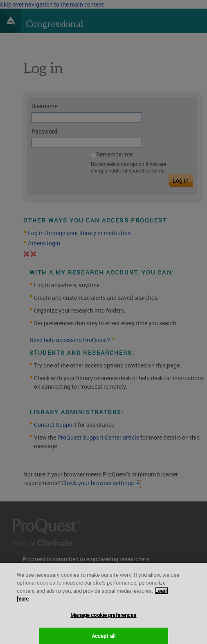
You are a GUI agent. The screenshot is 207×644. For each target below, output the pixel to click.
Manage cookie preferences (103, 619)
